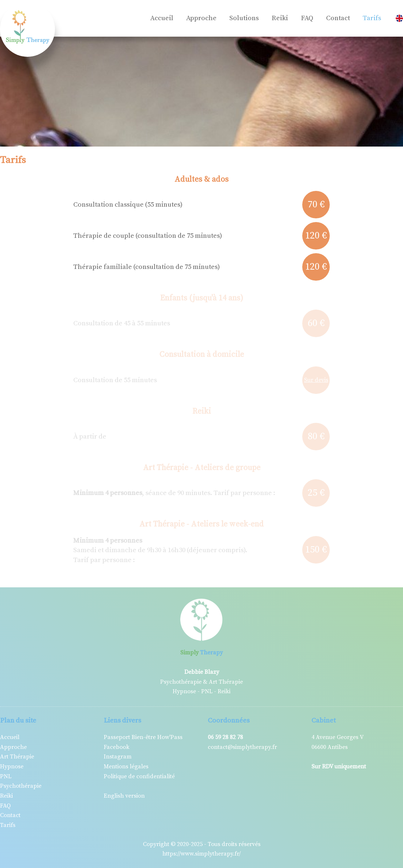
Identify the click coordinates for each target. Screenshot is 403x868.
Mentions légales (126, 767)
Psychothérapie (21, 786)
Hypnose (12, 767)
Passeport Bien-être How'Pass (143, 737)
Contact (338, 18)
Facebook (117, 747)
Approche (201, 18)
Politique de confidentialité (139, 776)
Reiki (280, 18)
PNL (6, 776)
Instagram (118, 757)
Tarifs (372, 18)
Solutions (244, 18)
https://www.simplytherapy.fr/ (202, 854)
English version (124, 796)
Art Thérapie (17, 757)
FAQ (307, 18)
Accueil (162, 18)
